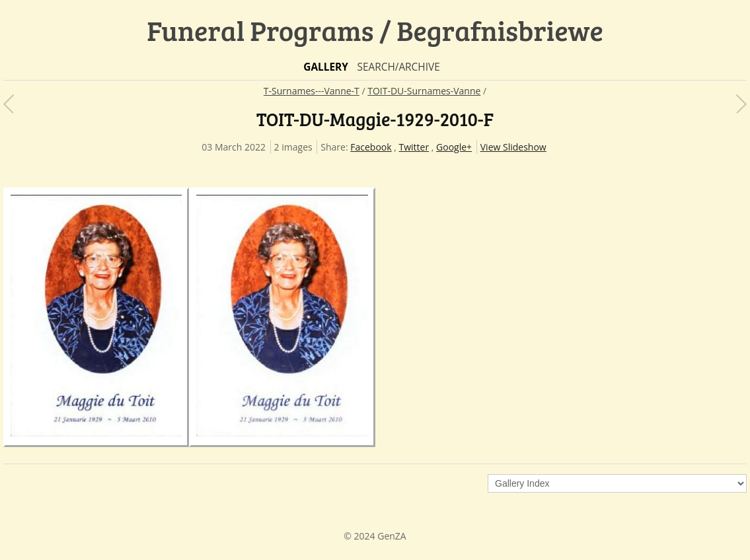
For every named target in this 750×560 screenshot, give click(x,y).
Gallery (326, 67)
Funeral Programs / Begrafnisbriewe (375, 30)
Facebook (371, 147)
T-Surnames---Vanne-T (312, 91)
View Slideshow (513, 147)
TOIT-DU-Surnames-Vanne (424, 91)
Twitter (414, 147)
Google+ (454, 147)
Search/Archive (398, 67)
